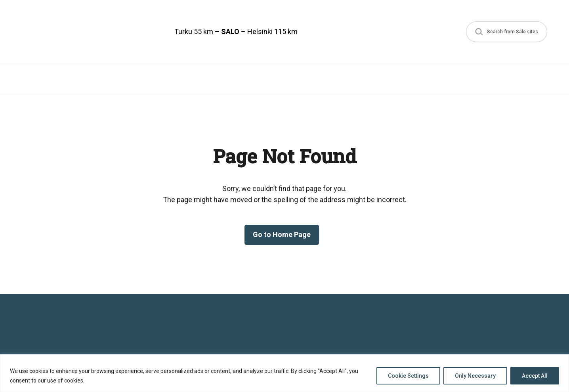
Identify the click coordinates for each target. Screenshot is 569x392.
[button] (507, 32)
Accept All (535, 376)
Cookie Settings (408, 376)
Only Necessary (475, 376)
